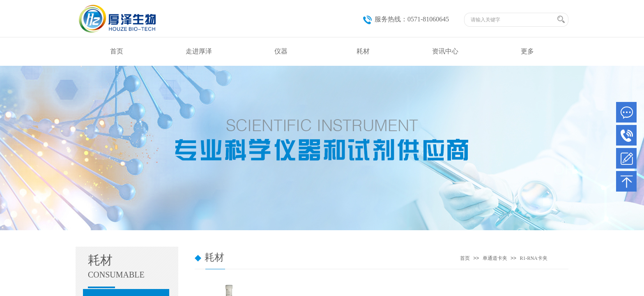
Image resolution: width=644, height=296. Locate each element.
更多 (527, 51)
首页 (117, 51)
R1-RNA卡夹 (533, 258)
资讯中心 (445, 51)
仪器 (281, 51)
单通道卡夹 (495, 258)
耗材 (363, 51)
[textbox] (513, 20)
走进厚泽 (199, 51)
